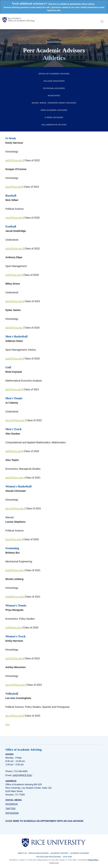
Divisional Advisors (54, 88)
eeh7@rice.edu (14, 160)
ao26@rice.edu (14, 359)
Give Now (67, 857)
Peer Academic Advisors (54, 110)
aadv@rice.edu (22, 775)
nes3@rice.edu (14, 218)
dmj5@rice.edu (14, 328)
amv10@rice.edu (15, 420)
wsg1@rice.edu (14, 301)
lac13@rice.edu (14, 716)
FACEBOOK (12, 804)
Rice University (14, 18)
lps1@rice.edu (13, 539)
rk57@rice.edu (14, 389)
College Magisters (54, 81)
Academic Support (59, 853)
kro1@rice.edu (14, 187)
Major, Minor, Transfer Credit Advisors (54, 103)
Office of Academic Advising (21, 21)
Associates (54, 96)
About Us (22, 853)
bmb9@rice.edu (14, 570)
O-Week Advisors (54, 117)
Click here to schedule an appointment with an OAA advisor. (45, 821)
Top (7, 724)
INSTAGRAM (12, 813)
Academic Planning (80, 853)
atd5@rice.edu (14, 451)
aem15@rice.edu (15, 685)
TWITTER (10, 809)
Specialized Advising (38, 853)
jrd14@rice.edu (14, 249)
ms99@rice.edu (14, 597)
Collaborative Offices (54, 125)
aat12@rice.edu (14, 478)
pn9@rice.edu (13, 628)
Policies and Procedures (49, 857)
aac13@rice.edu (15, 508)
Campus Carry (54, 863)
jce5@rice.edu (13, 275)
